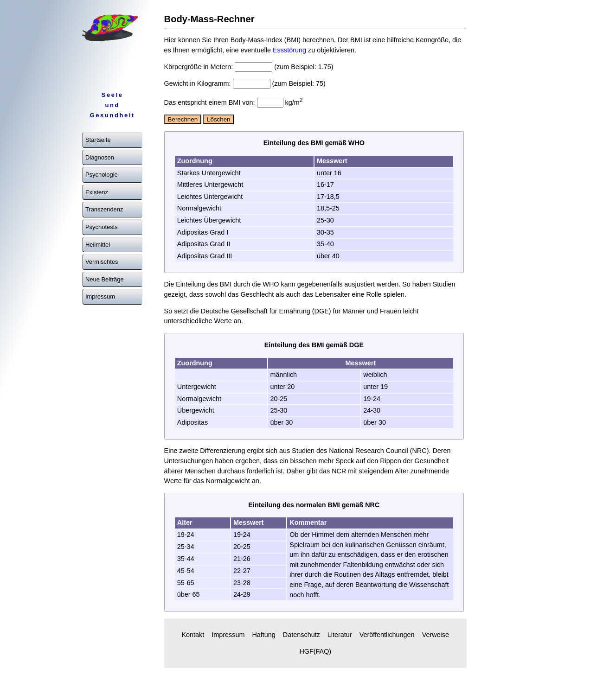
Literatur (340, 635)
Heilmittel (98, 245)
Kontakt (193, 635)
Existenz (97, 192)
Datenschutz (302, 635)
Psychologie (102, 175)
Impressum (100, 296)
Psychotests (102, 227)
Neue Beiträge (105, 279)
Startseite (98, 140)
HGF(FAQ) (315, 651)
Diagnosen (100, 157)
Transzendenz (104, 209)
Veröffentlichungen (387, 635)
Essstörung (289, 50)
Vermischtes (102, 262)
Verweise (436, 635)
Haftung (263, 635)
